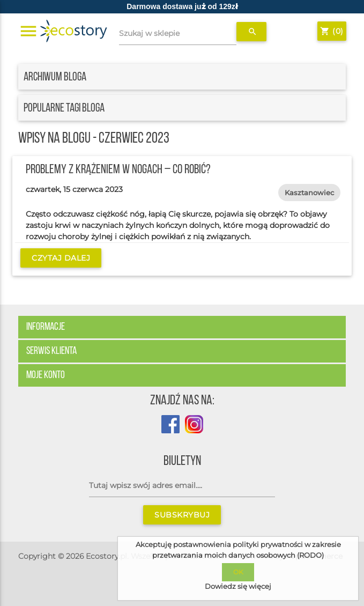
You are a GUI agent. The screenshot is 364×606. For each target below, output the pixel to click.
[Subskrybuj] (182, 486)
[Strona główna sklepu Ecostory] (74, 31)
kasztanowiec (309, 193)
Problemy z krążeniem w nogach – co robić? (118, 170)
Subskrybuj (182, 515)
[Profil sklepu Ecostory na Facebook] (170, 430)
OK (238, 572)
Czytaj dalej (61, 258)
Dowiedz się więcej (238, 586)
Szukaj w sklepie (149, 33)
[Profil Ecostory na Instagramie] (191, 430)
